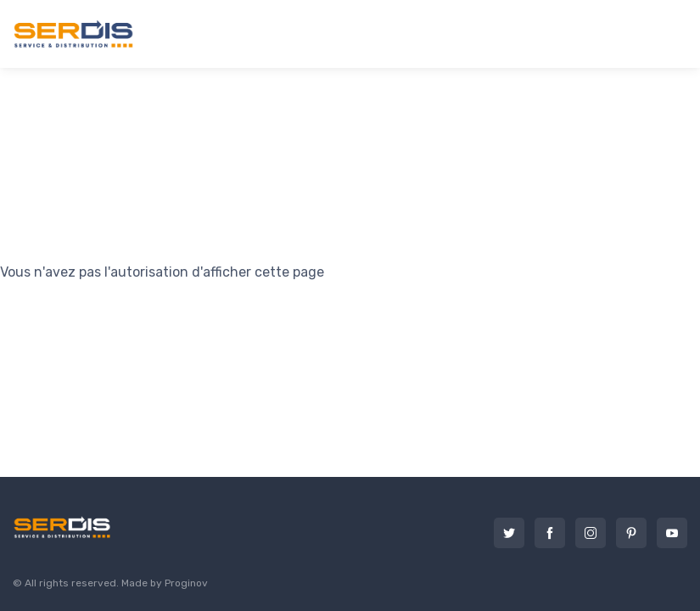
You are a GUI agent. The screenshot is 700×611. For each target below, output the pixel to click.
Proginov (186, 583)
